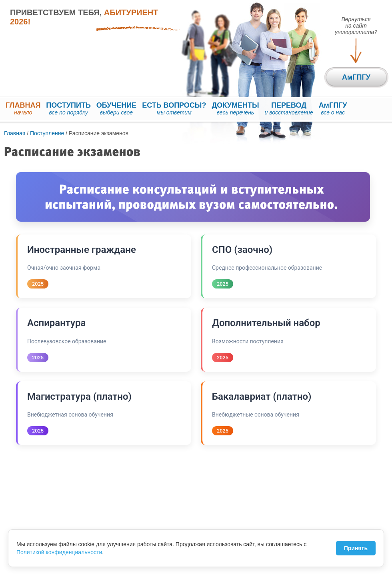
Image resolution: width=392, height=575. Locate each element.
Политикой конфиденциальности (59, 552)
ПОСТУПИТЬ (68, 109)
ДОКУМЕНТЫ (236, 109)
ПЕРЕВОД (289, 109)
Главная (15, 133)
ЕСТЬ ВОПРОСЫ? (174, 109)
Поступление (47, 133)
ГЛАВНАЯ (23, 109)
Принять (356, 548)
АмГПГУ (333, 109)
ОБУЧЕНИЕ (116, 109)
